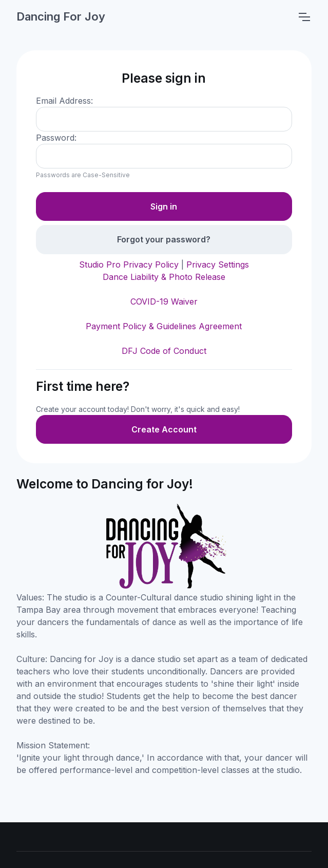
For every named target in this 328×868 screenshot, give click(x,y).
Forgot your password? (164, 239)
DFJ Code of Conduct (164, 351)
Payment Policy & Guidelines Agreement (164, 326)
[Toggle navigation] (304, 17)
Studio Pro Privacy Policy (129, 265)
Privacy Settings (218, 265)
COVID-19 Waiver (164, 301)
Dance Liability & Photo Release (164, 277)
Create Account (164, 429)
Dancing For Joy (61, 16)
